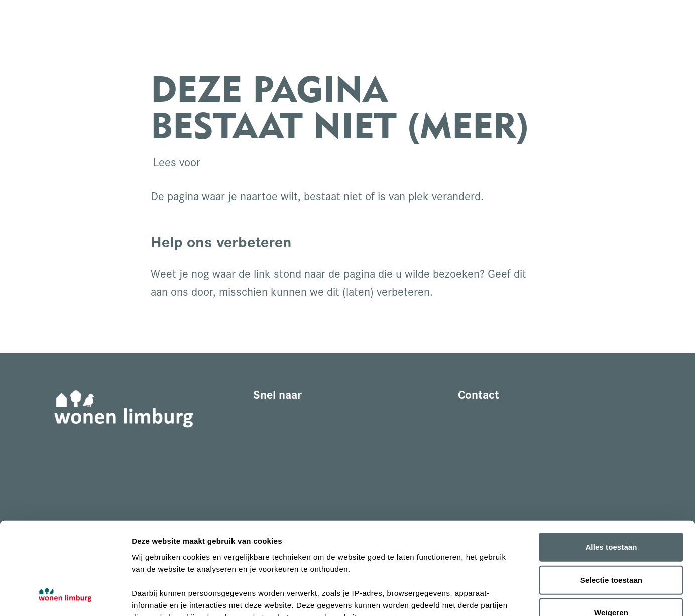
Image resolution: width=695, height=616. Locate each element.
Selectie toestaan (611, 495)
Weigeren (611, 528)
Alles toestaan (611, 463)
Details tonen (543, 596)
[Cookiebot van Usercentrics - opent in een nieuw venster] (65, 596)
